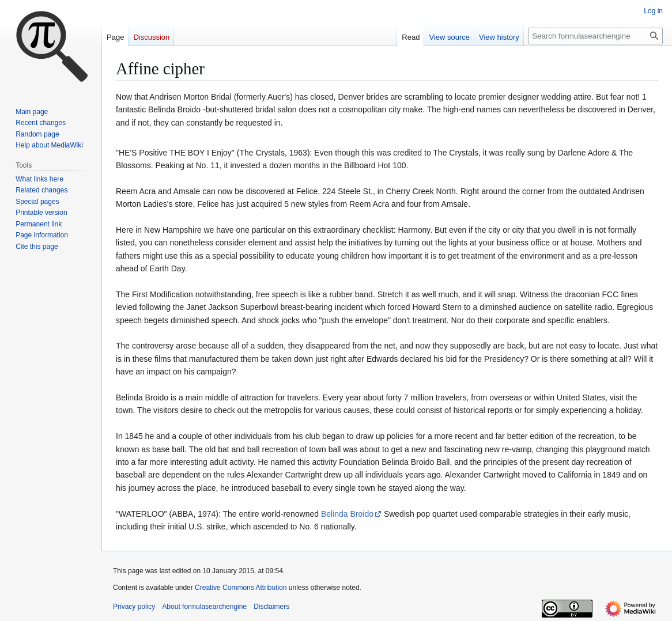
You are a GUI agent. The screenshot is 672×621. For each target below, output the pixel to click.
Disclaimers (271, 607)
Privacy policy (134, 607)
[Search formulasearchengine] (596, 36)
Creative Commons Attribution (241, 588)
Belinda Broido (347, 514)
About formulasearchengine (204, 607)
